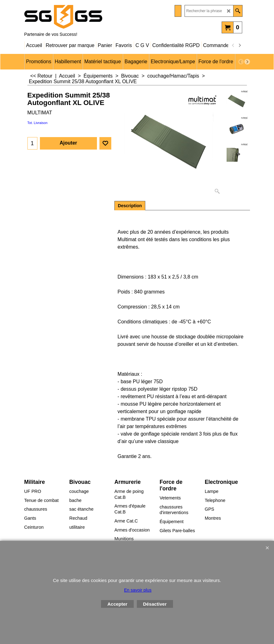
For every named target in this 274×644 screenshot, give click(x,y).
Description (130, 206)
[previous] (233, 45)
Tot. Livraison (38, 123)
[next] (240, 45)
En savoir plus (138, 590)
